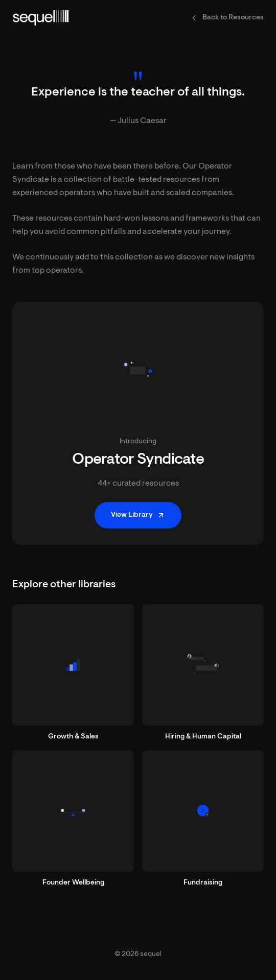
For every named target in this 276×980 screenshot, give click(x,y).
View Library (138, 515)
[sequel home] (40, 18)
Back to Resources (227, 18)
